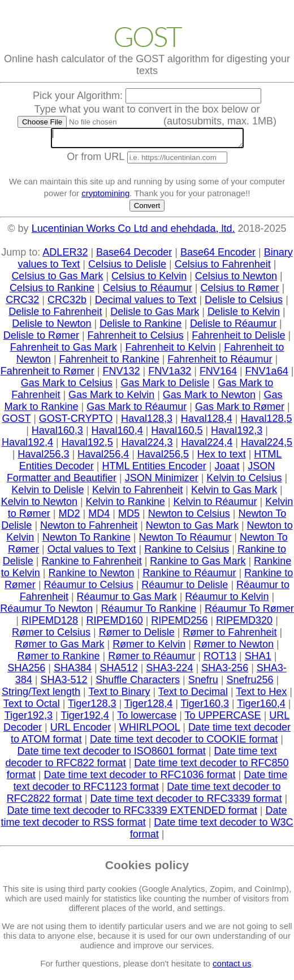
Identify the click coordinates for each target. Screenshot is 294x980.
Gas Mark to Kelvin (111, 398)
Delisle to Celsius (244, 303)
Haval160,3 (57, 434)
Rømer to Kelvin (149, 647)
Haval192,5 (87, 446)
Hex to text (222, 457)
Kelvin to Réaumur (215, 505)
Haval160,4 (117, 434)
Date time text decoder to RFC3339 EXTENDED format (132, 814)
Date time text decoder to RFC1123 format (151, 784)
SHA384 (73, 671)
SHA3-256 (225, 671)
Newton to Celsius (189, 517)
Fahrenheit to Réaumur (220, 362)
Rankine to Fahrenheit (92, 564)
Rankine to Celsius (187, 552)
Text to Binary (119, 695)
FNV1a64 (267, 374)
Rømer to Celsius (51, 636)
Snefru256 (250, 683)
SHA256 (26, 671)
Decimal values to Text (146, 303)
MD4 (99, 517)
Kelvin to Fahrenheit (137, 493)
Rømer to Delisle (137, 636)
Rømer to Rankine (59, 659)
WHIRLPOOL (150, 731)
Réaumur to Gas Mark (127, 600)
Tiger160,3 (205, 707)
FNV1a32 (170, 374)
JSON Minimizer (162, 481)
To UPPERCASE (223, 719)
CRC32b (67, 303)
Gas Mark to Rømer (240, 410)
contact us (232, 967)
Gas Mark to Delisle (165, 386)
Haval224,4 (207, 446)
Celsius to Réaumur (148, 291)
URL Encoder (81, 731)
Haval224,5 (267, 446)
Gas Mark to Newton (209, 398)
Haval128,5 (266, 422)
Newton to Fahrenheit (89, 529)
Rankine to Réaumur (189, 576)
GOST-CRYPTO (76, 422)
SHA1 (258, 659)
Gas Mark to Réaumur (137, 410)
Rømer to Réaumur (152, 659)
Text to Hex (261, 695)
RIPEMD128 (50, 624)
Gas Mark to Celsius (67, 386)
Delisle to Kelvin (244, 315)
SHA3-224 (169, 671)
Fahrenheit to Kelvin (170, 351)
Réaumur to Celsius (89, 588)
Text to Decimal (193, 695)
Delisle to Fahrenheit (55, 315)
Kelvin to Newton (39, 505)
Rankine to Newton (92, 576)
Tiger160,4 (261, 707)
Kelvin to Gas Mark (234, 493)
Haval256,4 (103, 457)
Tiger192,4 (85, 719)
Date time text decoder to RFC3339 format (186, 802)
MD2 (70, 517)
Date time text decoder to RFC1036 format (139, 778)
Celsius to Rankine (52, 291)
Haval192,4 (27, 446)
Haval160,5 (177, 434)
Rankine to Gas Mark (198, 564)
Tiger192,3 (29, 719)
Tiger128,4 (148, 707)
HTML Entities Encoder (154, 469)
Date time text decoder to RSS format (144, 820)
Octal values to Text (92, 552)
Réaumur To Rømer (249, 612)
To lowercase (147, 719)
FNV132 (121, 374)
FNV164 (218, 374)
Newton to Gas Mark (192, 529)
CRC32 (22, 303)
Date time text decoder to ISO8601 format (112, 754)
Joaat (227, 469)
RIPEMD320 (244, 624)
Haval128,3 (147, 422)
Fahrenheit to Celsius (136, 339)
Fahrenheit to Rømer (47, 374)
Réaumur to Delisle (185, 588)
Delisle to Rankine (140, 327)
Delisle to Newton (51, 327)
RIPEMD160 (115, 624)
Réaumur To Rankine (149, 612)
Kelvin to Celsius (244, 481)
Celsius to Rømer (239, 291)
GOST (16, 422)
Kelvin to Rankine (126, 505)
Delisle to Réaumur (233, 327)
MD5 (129, 517)
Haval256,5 (163, 457)
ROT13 (220, 659)
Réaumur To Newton (46, 612)
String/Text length (41, 695)
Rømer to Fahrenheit (230, 636)
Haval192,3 (237, 434)
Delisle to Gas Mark (155, 315)
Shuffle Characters (138, 683)
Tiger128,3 (92, 707)
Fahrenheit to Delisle (238, 339)
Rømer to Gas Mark (59, 647)
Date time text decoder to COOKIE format (184, 742)
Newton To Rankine (87, 541)
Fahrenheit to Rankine (109, 362)
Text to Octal (32, 707)
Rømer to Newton (234, 647)
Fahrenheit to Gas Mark (64, 351)
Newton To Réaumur (185, 541)
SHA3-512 (64, 683)
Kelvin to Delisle (47, 493)
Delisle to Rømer (41, 339)
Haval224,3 (147, 446)
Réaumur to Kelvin (227, 600)
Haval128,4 (207, 422)
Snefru (203, 683)
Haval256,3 (43, 457)
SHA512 (119, 671)
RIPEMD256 (179, 624)
